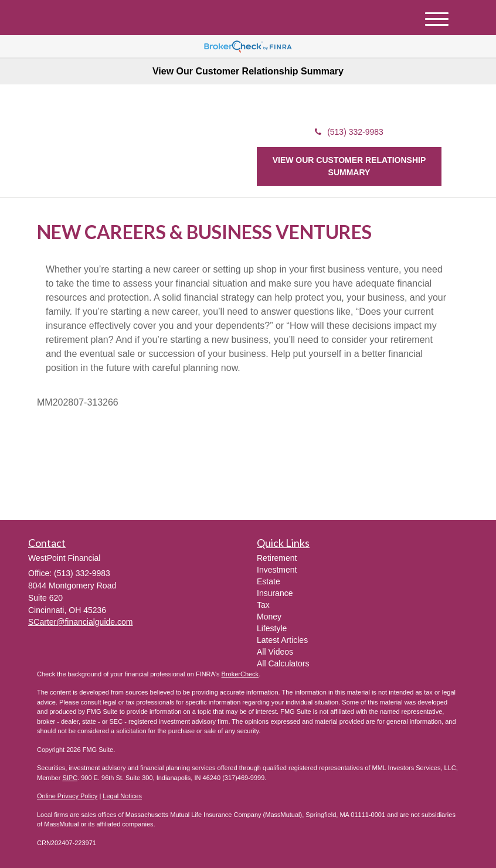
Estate (269, 581)
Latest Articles (282, 640)
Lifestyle (272, 628)
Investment (277, 570)
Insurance (275, 593)
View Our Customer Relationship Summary (248, 71)
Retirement (277, 558)
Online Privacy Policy (67, 796)
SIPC (70, 778)
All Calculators (283, 663)
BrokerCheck (240, 674)
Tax (263, 605)
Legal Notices (122, 796)
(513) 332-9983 (349, 132)
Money (269, 617)
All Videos (275, 652)
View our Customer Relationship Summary (349, 166)
